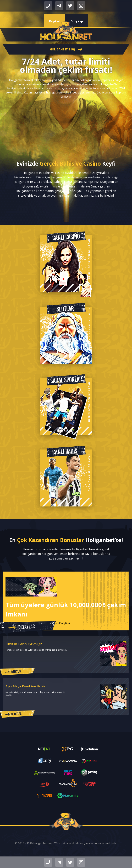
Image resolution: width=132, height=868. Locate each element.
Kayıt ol (54, 21)
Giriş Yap (77, 21)
